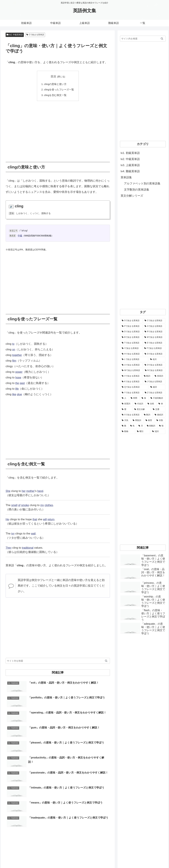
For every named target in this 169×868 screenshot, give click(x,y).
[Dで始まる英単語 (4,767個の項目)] (131, 332)
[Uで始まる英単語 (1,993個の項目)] (131, 365)
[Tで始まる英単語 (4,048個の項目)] (131, 343)
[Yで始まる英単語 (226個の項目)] (131, 393)
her (24, 491)
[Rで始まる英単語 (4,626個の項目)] (154, 332)
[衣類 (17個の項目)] (160, 420)
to (13, 344)
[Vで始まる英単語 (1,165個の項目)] (131, 376)
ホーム (79, 858)
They (9, 548)
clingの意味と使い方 (55, 84)
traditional (28, 548)
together (17, 355)
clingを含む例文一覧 (55, 95)
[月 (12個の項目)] (141, 426)
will (46, 520)
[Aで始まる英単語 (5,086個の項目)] (154, 326)
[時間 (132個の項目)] (134, 398)
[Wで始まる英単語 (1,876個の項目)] (132, 370)
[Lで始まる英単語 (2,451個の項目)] (134, 359)
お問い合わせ (115, 858)
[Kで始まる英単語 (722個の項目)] (131, 382)
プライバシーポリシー (154, 858)
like (14, 394)
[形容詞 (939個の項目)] (159, 376)
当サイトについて (95, 858)
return (52, 520)
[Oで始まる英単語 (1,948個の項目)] (154, 365)
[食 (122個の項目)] (144, 398)
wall (34, 534)
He (7, 520)
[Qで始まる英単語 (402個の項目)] (134, 387)
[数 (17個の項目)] (124, 426)
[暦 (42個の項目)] (126, 409)
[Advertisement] (58, 129)
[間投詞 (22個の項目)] (137, 420)
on (14, 350)
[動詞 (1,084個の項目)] (147, 376)
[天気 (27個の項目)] (125, 420)
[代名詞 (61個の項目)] (139, 404)
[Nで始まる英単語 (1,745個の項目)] (154, 370)
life (17, 389)
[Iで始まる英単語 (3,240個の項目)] (131, 348)
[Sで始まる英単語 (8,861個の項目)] (131, 321)
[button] (106, 661)
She (8, 491)
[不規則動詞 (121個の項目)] (157, 398)
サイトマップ (132, 858)
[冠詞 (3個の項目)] (158, 432)
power (19, 372)
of (20, 505)
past (23, 383)
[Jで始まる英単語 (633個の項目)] (154, 382)
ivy (13, 534)
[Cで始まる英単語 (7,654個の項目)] (154, 321)
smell (15, 505)
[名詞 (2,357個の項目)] (157, 359)
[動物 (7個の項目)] (128, 432)
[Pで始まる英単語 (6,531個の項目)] (131, 326)
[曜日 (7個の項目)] (143, 432)
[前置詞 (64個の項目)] (126, 404)
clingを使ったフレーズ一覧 (59, 90)
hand (42, 491)
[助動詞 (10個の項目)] (151, 426)
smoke (26, 505)
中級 (20, 236)
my (43, 505)
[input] (58, 661)
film (14, 361)
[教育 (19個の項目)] (149, 420)
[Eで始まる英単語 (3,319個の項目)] (154, 343)
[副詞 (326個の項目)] (157, 387)
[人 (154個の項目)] (124, 398)
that (35, 520)
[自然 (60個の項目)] (151, 404)
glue (20, 394)
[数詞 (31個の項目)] (147, 415)
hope (18, 378)
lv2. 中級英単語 (15, 35)
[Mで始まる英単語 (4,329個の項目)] (154, 337)
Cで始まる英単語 (35, 35)
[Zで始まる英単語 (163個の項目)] (154, 393)
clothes (50, 505)
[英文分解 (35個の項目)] (142, 409)
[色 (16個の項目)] (133, 426)
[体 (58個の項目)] (161, 404)
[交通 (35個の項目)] (158, 409)
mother (31, 491)
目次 (53, 76)
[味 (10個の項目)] (161, 426)
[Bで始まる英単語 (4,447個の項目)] (131, 337)
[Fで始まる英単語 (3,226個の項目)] (154, 348)
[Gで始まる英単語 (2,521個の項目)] (154, 354)
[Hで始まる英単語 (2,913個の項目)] (131, 354)
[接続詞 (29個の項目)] (159, 415)
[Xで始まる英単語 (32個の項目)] (131, 415)
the (17, 383)
